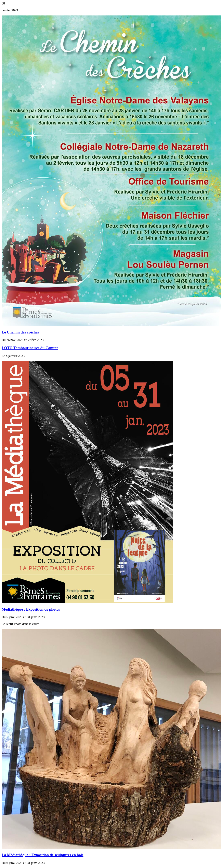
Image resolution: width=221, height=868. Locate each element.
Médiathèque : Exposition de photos (31, 609)
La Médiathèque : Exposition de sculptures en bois (42, 855)
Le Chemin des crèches (20, 332)
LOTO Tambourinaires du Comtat (30, 348)
